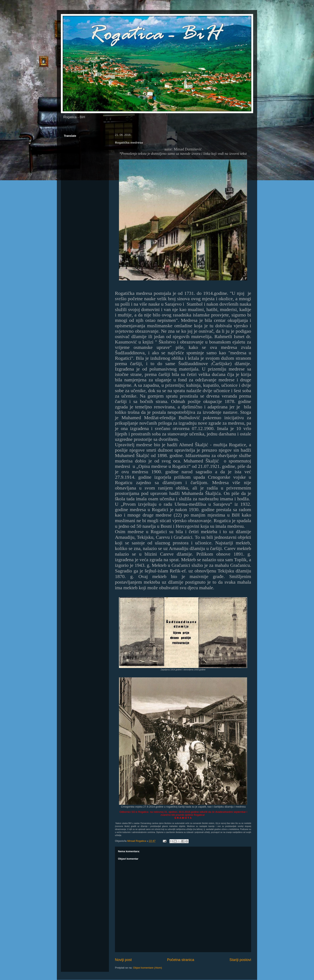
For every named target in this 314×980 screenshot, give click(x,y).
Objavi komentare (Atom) (147, 968)
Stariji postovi (240, 960)
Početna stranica (181, 960)
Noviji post (123, 960)
